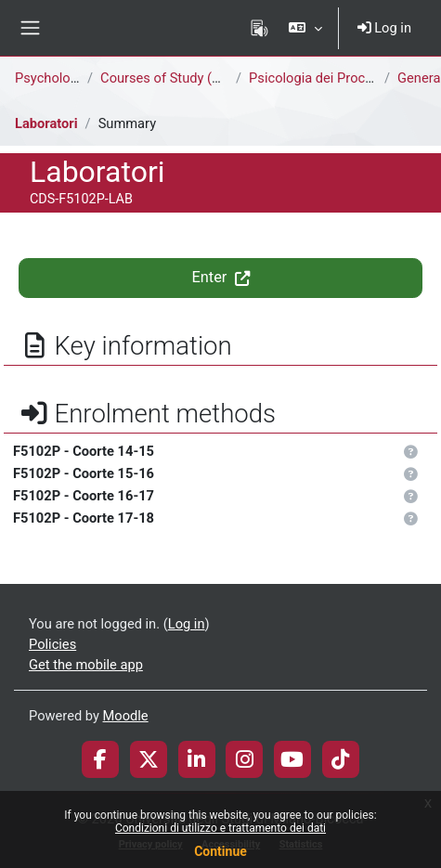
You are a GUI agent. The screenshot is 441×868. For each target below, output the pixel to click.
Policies (52, 644)
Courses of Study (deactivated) (194, 78)
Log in (384, 28)
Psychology (50, 78)
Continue (220, 851)
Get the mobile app (86, 665)
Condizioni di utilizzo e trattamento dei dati (220, 828)
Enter (220, 277)
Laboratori (46, 123)
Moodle (126, 716)
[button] (305, 28)
